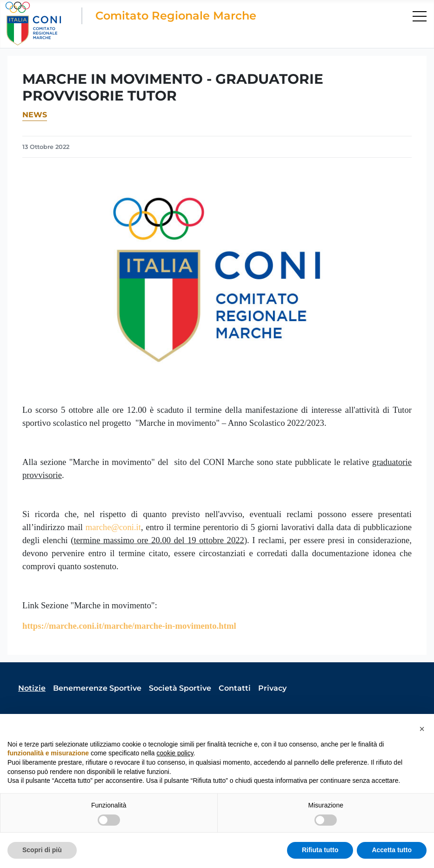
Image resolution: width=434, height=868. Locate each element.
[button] (422, 729)
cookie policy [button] (175, 753)
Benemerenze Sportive (97, 688)
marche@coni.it (113, 527)
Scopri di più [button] (42, 850)
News (35, 115)
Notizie (32, 688)
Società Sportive (180, 688)
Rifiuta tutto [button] (320, 850)
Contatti (235, 688)
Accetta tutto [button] (392, 850)
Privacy (272, 688)
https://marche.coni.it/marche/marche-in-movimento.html (129, 626)
